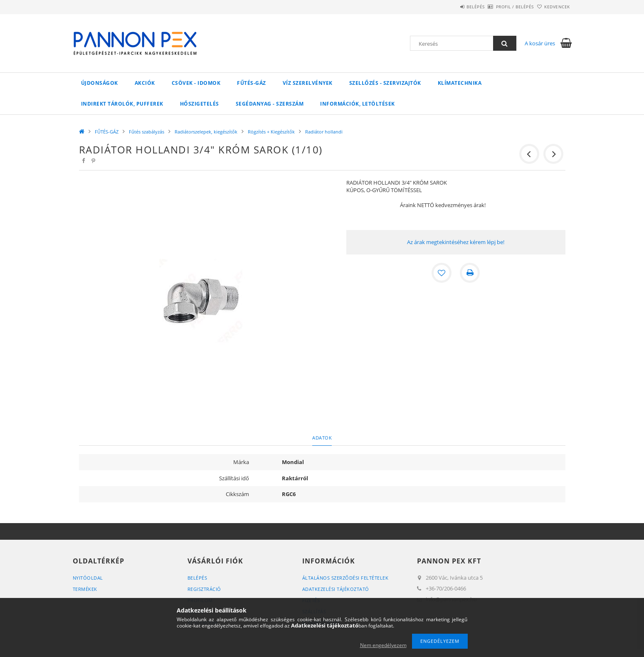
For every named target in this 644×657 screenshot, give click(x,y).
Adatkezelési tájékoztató (336, 589)
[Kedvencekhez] (442, 273)
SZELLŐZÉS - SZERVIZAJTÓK (385, 83)
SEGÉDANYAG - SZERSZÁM (270, 104)
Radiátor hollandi (324, 132)
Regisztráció (204, 589)
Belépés (453, 7)
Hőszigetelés (200, 104)
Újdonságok (100, 83)
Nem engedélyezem (383, 645)
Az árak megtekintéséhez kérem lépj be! (456, 242)
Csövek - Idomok (196, 83)
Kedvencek (553, 7)
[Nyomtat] (470, 273)
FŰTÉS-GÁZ (252, 83)
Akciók (145, 83)
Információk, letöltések (358, 104)
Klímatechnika (460, 83)
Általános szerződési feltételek (345, 578)
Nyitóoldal (88, 578)
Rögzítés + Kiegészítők (271, 132)
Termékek (85, 589)
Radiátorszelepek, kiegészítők (206, 132)
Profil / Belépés (501, 7)
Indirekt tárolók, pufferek (122, 104)
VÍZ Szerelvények (308, 83)
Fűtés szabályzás (147, 132)
